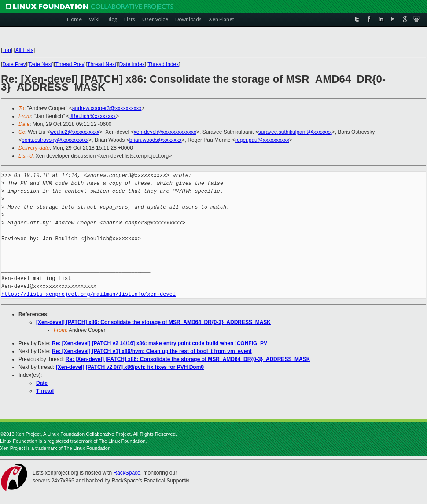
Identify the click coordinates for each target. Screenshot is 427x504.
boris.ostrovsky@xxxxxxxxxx (55, 140)
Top (6, 50)
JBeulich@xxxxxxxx (93, 116)
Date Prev (14, 64)
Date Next (40, 64)
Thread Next (102, 64)
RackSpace (127, 473)
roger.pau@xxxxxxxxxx (262, 140)
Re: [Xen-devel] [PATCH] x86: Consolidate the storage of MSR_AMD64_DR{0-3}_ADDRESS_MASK (188, 359)
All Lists (24, 50)
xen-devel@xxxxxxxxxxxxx (165, 132)
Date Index (132, 64)
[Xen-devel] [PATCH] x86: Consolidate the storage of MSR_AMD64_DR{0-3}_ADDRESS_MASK (153, 322)
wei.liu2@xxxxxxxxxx (74, 132)
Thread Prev (70, 64)
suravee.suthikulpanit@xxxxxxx (295, 132)
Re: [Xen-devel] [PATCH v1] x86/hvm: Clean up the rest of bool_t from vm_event (152, 351)
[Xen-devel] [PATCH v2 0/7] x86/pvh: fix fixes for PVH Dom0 (130, 367)
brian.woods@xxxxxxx (156, 140)
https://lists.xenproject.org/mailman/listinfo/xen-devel (88, 294)
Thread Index (164, 64)
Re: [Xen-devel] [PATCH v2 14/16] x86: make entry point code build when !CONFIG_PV (160, 343)
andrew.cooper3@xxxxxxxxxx (107, 108)
